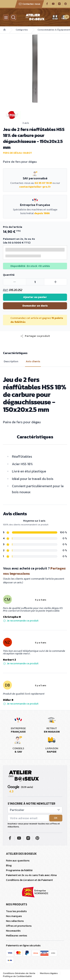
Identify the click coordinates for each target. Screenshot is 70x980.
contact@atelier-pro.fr (35, 187)
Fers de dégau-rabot (17, 153)
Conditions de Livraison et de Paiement (29, 880)
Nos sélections (15, 921)
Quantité (9, 275)
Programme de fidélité (19, 870)
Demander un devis (35, 306)
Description (11, 362)
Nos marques (14, 916)
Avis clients (33, 362)
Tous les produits (16, 911)
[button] (35, 336)
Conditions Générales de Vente (19, 973)
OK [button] (56, 818)
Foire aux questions (18, 861)
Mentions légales (49, 973)
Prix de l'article (13, 227)
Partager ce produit (35, 336)
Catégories (22, 30)
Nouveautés (13, 931)
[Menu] (6, 17)
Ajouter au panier (35, 297)
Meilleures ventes (17, 936)
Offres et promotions (19, 926)
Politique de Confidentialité (17, 976)
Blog (9, 865)
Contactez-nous (29, 4)
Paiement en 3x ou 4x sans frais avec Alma (31, 875)
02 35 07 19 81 (43, 183)
